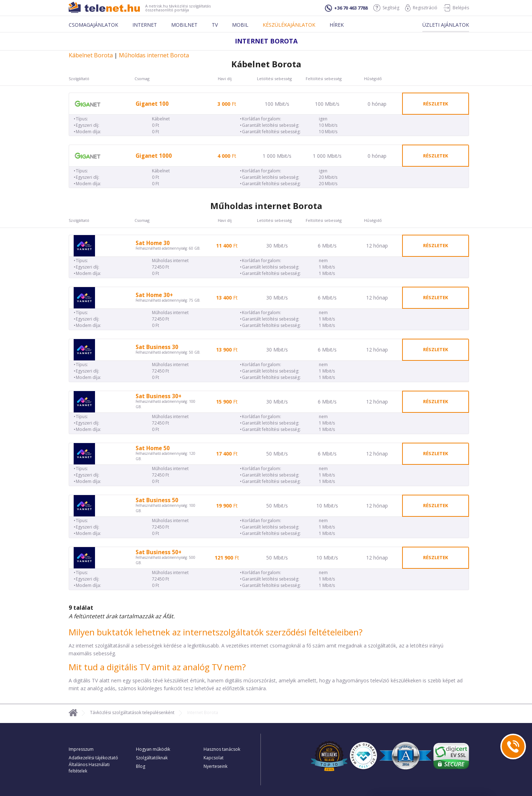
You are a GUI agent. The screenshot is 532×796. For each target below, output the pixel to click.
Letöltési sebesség (274, 79)
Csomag (142, 79)
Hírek (337, 25)
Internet (145, 25)
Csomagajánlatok (93, 25)
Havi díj (225, 79)
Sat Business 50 (157, 500)
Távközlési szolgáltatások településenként (132, 712)
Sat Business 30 (157, 347)
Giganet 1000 (154, 156)
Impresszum (81, 749)
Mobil (240, 25)
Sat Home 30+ (154, 295)
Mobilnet (184, 25)
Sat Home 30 (153, 243)
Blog (141, 766)
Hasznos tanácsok (222, 749)
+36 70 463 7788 (346, 8)
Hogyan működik (153, 749)
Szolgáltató (79, 79)
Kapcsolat (214, 758)
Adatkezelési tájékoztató (93, 758)
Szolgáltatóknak (152, 758)
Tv (215, 25)
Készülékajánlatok (289, 25)
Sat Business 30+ (159, 396)
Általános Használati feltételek (89, 768)
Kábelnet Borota (91, 55)
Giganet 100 (152, 104)
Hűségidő (373, 79)
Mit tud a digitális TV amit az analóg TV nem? (157, 667)
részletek (436, 104)
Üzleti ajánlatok (446, 25)
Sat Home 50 (153, 448)
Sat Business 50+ (159, 552)
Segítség (386, 8)
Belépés (456, 8)
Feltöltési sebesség (324, 79)
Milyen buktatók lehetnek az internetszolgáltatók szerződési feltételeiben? (216, 632)
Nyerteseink (215, 766)
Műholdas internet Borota (154, 55)
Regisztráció (421, 8)
